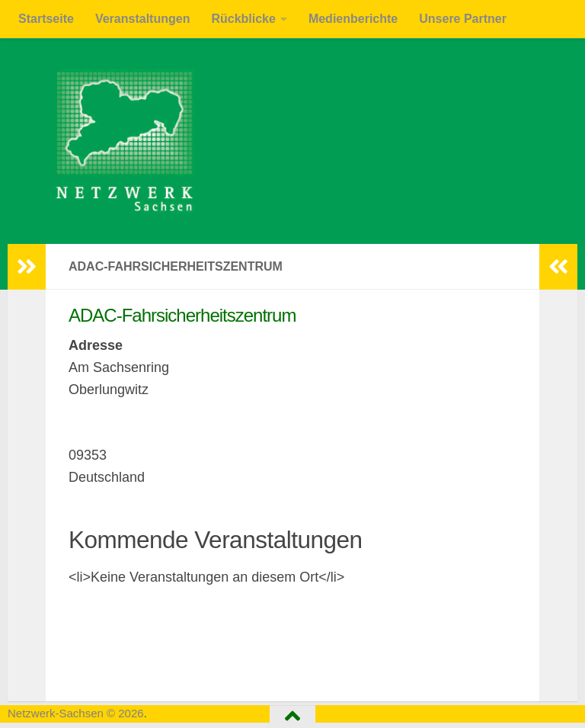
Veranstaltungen (142, 19)
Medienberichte (353, 19)
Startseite (46, 19)
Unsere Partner (463, 19)
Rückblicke (243, 19)
